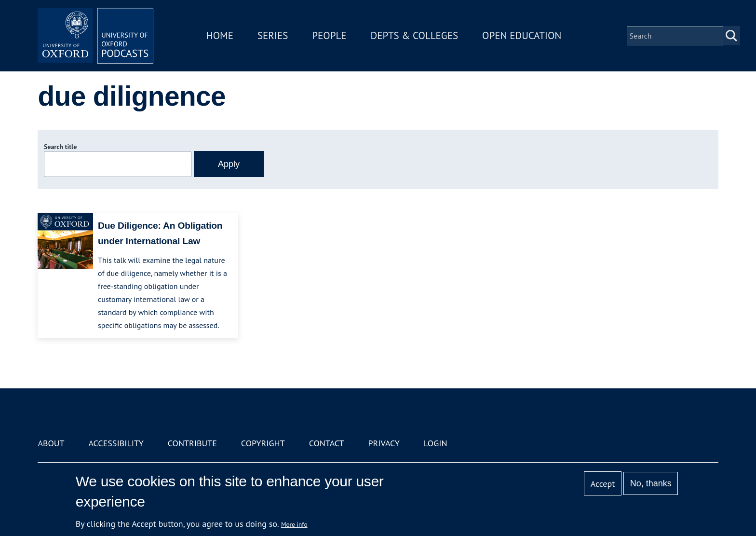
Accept (603, 484)
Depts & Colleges (415, 35)
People (329, 35)
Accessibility (116, 443)
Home (220, 35)
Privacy (384, 443)
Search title (60, 147)
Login (436, 443)
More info (294, 524)
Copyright (263, 443)
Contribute (192, 443)
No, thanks (651, 483)
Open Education (522, 35)
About (51, 443)
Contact (327, 443)
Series (273, 35)
